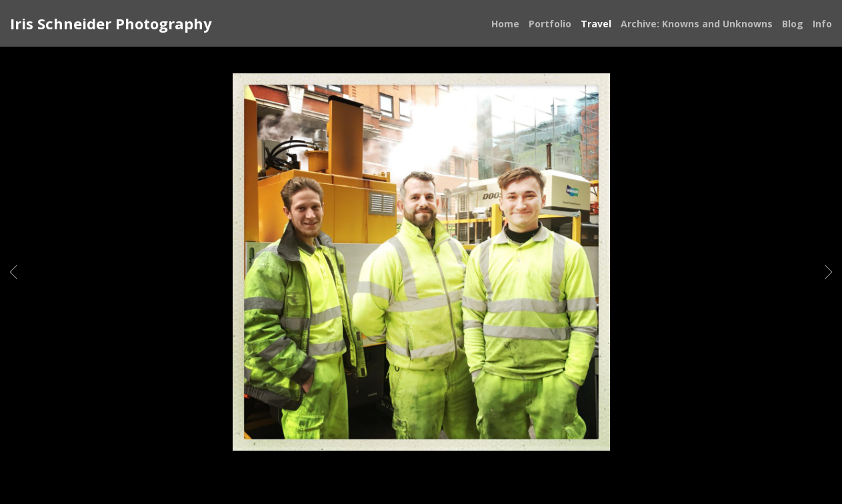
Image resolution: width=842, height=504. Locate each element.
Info (822, 24)
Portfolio (550, 24)
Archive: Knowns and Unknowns (697, 24)
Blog (793, 24)
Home (505, 24)
